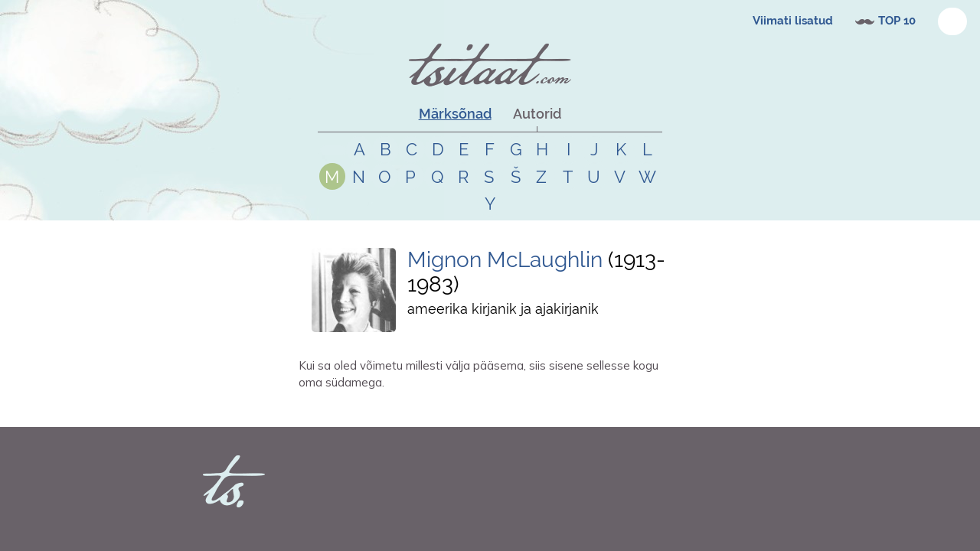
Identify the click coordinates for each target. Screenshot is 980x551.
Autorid (537, 114)
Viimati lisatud (793, 21)
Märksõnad (455, 114)
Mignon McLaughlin (505, 260)
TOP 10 (897, 21)
